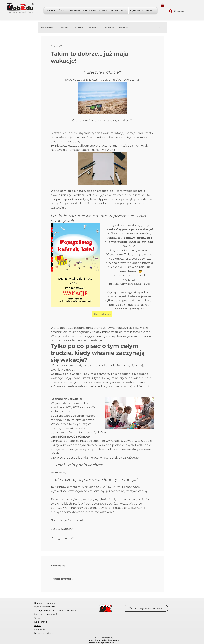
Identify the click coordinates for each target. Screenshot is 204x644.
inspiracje (123, 27)
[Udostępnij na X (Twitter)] (59, 538)
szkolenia (79, 27)
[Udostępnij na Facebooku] (52, 538)
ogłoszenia (109, 27)
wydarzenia (94, 27)
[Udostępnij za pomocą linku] (73, 538)
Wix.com (114, 640)
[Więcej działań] (152, 46)
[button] (162, 5)
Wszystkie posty (48, 27)
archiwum (65, 27)
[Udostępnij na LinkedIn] (66, 538)
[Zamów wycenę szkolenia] (146, 608)
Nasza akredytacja (44, 633)
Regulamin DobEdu (45, 603)
